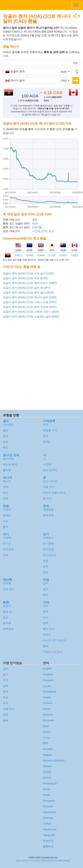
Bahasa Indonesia (54, 760)
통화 (35, 220)
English (47, 669)
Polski (47, 795)
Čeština (47, 703)
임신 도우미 (50, 470)
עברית (47, 738)
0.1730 (52, 255)
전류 (46, 561)
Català (47, 697)
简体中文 (48, 841)
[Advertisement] (41, 365)
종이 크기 (49, 629)
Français (48, 680)
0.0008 (41, 255)
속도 (6, 521)
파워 (6, 498)
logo (41, 5)
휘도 (6, 447)
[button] (37, 72)
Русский (48, 806)
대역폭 (7, 583)
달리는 (7, 515)
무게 (46, 425)
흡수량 (7, 470)
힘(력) (47, 442)
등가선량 (8, 459)
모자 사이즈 (50, 481)
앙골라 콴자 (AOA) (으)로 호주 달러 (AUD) (28, 293)
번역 (44, 231)
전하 (46, 572)
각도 (46, 606)
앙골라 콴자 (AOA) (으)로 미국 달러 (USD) (28, 273)
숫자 (46, 617)
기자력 (7, 538)
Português (49, 801)
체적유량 (48, 515)
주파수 (47, 635)
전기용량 (48, 544)
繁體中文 (48, 847)
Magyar (47, 755)
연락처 (25, 861)
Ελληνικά (48, 720)
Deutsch (48, 715)
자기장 (7, 544)
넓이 (46, 589)
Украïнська (50, 829)
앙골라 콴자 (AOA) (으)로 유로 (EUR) (25, 278)
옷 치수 (47, 498)
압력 (46, 623)
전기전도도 (50, 555)
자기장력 (8, 549)
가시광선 (8, 425)
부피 (46, 595)
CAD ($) (37, 227)
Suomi (47, 732)
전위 (46, 566)
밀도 (6, 617)
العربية (47, 686)
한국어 (47, 778)
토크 (46, 436)
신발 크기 (49, 487)
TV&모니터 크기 (53, 652)
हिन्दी (45, 743)
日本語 (47, 772)
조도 (6, 442)
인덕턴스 (48, 538)
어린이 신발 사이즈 (54, 493)
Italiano (47, 766)
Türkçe (47, 824)
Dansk (47, 709)
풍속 (6, 527)
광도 (6, 430)
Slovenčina (50, 812)
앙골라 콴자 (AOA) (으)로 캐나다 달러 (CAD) (30, 297)
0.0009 (30, 255)
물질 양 (7, 612)
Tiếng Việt (49, 835)
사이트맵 (35, 861)
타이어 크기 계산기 (54, 640)
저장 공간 (9, 589)
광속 (6, 436)
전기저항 (48, 549)
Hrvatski (48, 749)
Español (48, 674)
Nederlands (50, 783)
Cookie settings (63, 861)
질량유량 (48, 509)
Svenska (48, 818)
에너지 (7, 481)
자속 (6, 555)
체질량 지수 (50, 430)
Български (49, 692)
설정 (18, 861)
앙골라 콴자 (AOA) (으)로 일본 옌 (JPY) (27, 288)
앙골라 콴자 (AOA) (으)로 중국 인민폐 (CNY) (30, 307)
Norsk (47, 789)
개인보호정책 (47, 861)
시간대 (36, 231)
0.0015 (63, 255)
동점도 (7, 606)
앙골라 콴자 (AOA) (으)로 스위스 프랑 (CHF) (30, 302)
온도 (51, 231)
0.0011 (18, 255)
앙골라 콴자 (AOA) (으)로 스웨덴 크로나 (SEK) (31, 312)
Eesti (46, 726)
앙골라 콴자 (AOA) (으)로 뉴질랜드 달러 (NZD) (31, 316)
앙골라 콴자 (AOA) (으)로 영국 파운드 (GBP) (30, 283)
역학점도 (8, 629)
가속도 (7, 509)
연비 (6, 487)
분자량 (7, 623)
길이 (46, 583)
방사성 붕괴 (10, 464)
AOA (35, 223)
